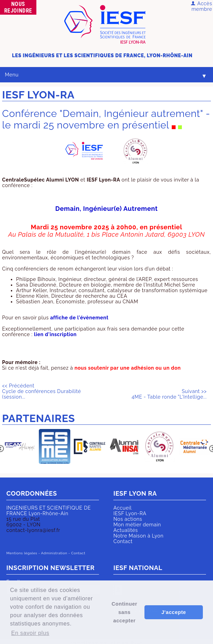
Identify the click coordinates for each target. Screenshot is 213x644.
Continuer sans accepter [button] (124, 612)
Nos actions (128, 519)
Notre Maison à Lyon (138, 536)
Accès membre (201, 6)
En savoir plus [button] (30, 633)
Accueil (122, 508)
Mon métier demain (137, 525)
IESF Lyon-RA (130, 513)
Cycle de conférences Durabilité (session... (41, 391)
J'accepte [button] (173, 612)
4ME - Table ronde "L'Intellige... (169, 394)
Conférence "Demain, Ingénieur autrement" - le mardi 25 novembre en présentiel (106, 119)
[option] (20, 447)
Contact (123, 541)
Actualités (126, 530)
